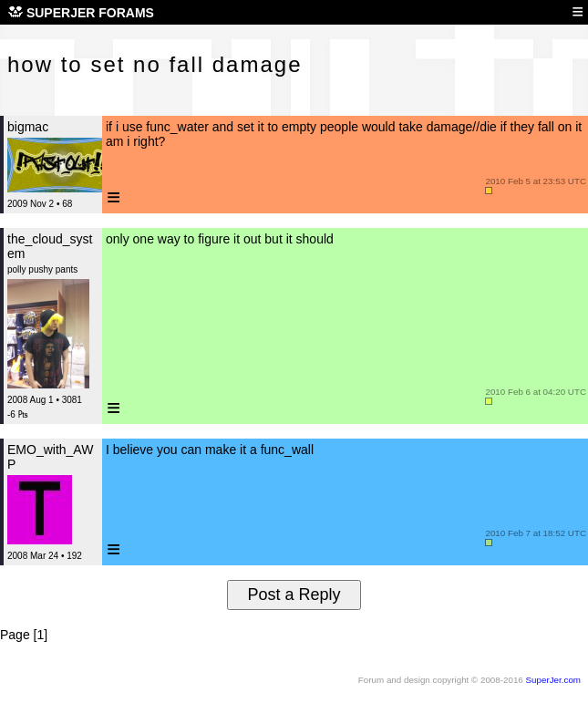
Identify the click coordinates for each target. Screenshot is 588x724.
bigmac (28, 127)
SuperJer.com (553, 680)
